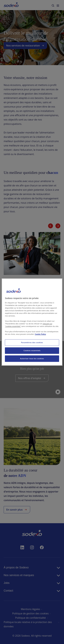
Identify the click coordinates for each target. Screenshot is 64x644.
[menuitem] (11, 5)
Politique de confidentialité (30, 618)
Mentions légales (30, 609)
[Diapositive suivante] (58, 226)
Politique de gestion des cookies (30, 613)
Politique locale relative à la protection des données (28, 624)
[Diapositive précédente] (51, 226)
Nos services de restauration (25, 46)
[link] (32, 282)
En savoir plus (23, 321)
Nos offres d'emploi (32, 378)
